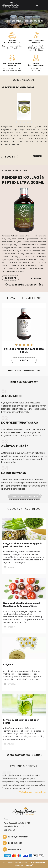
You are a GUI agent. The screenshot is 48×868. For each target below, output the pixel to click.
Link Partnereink (38, 863)
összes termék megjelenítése (24, 370)
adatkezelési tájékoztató (17, 823)
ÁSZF (6, 819)
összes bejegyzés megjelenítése (24, 755)
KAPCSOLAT (9, 830)
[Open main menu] (44, 5)
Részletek (38, 156)
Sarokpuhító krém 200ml (18, 87)
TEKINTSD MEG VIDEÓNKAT (24, 497)
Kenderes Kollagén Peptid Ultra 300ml (23, 180)
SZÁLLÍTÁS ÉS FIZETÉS (14, 827)
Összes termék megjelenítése (24, 285)
